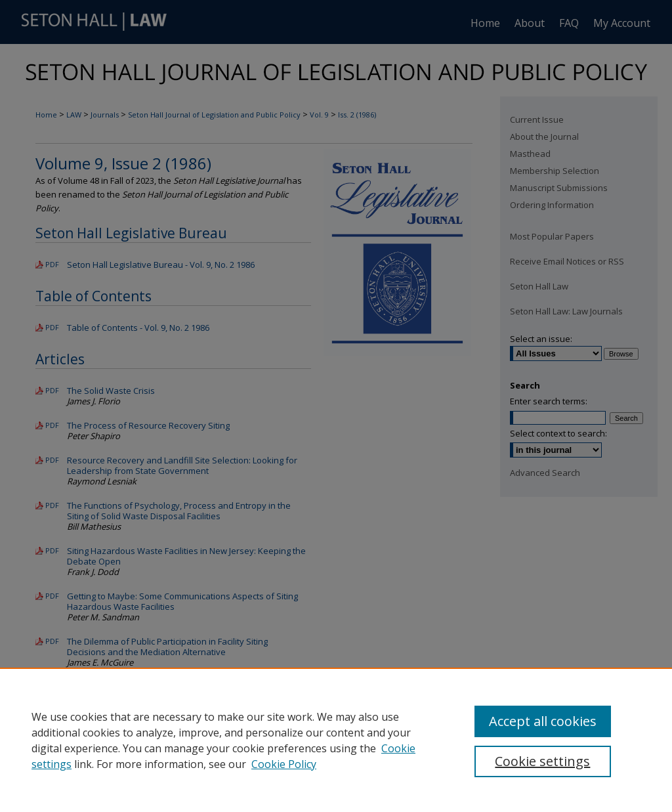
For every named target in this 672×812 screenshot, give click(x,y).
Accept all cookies (543, 721)
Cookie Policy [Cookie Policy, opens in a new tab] (284, 764)
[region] (336, 740)
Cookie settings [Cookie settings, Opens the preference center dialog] (542, 761)
